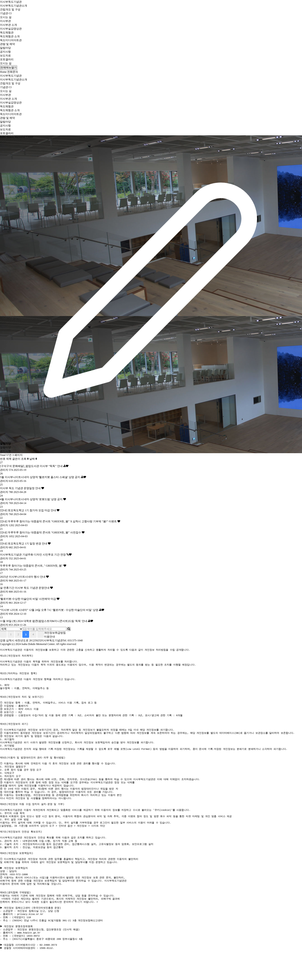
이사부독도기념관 (11, 2)
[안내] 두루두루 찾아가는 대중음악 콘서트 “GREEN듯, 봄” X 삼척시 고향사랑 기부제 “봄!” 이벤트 (59, 521)
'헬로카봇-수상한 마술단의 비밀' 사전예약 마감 (28, 599)
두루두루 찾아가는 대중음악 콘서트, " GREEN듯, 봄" (32, 566)
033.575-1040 (75, 640)
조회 (25, 459)
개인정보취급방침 (55, 633)
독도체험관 (7, 33)
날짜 (33, 459)
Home (3, 72)
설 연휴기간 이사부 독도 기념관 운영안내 (25, 588)
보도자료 (5, 56)
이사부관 (5, 21)
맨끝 (41, 634)
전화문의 (13, 72)
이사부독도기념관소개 (14, 6)
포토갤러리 (7, 59)
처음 (3, 634)
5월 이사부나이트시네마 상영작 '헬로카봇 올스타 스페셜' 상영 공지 (40, 477)
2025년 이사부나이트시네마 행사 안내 (23, 577)
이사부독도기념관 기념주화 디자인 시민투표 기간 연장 (33, 555)
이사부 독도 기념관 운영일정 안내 (21, 488)
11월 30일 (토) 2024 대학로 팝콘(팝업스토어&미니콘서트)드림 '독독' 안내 (44, 621)
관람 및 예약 (7, 44)
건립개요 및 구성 (10, 9)
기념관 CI (6, 13)
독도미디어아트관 (11, 40)
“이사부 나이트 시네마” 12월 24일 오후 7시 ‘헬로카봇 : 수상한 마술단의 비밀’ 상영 (49, 610)
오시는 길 (6, 17)
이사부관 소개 (8, 25)
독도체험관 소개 (10, 36)
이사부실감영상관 (11, 29)
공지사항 (5, 52)
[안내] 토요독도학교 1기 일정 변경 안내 (24, 544)
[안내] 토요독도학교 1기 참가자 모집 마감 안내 (28, 510)
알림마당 (5, 48)
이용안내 (49, 637)
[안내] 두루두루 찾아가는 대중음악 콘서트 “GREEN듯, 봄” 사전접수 (41, 532)
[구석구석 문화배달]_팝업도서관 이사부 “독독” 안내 (32, 466)
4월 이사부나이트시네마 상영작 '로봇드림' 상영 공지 (32, 499)
